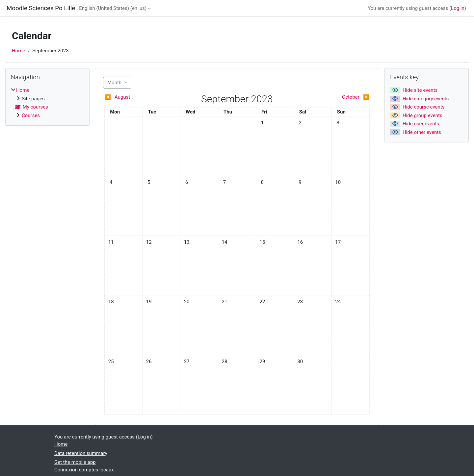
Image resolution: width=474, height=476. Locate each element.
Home (18, 51)
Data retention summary (81, 453)
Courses (31, 115)
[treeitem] (47, 103)
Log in (458, 8)
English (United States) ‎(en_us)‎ (113, 8)
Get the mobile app (75, 462)
